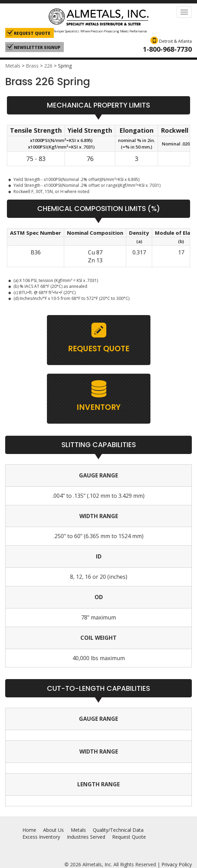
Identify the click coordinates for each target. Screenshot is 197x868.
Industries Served (86, 837)
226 (48, 66)
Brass (32, 66)
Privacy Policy (177, 864)
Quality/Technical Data (118, 830)
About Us (53, 830)
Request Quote (129, 837)
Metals (13, 66)
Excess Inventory (41, 837)
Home (29, 830)
